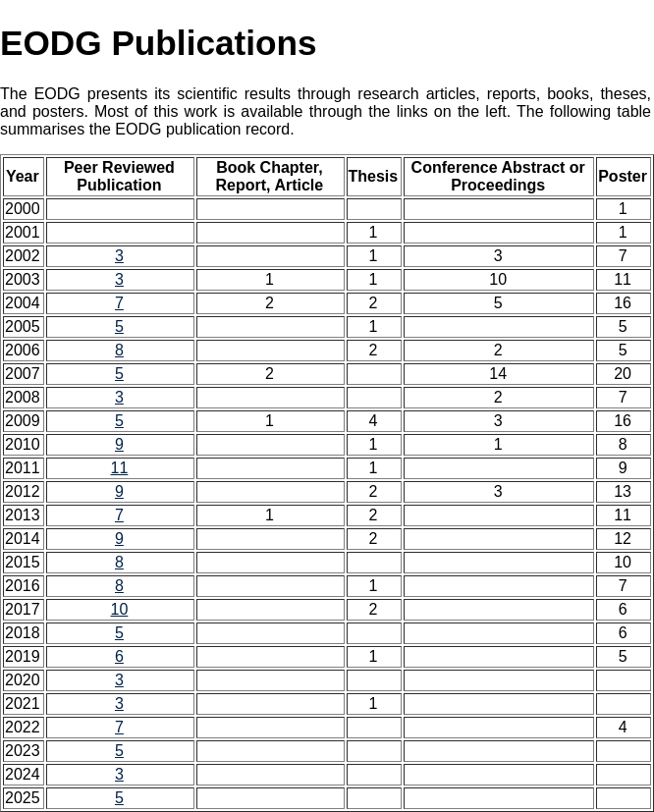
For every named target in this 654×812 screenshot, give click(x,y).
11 (120, 468)
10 (120, 609)
